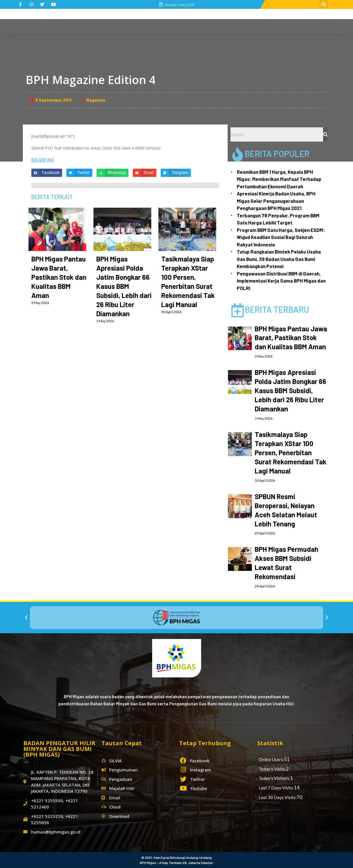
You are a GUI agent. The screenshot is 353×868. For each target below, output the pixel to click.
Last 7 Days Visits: (276, 788)
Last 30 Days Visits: (278, 797)
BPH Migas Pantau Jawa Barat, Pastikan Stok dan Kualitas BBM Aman (59, 277)
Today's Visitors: (275, 778)
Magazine (96, 100)
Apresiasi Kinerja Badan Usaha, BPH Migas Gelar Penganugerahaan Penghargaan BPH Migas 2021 (276, 201)
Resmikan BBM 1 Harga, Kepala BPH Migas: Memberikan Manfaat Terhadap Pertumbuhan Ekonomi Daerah (279, 179)
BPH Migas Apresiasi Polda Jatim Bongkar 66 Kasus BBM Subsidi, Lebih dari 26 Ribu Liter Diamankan (124, 286)
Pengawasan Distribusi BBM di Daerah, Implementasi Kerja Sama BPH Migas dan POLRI (281, 281)
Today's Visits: (272, 769)
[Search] (325, 134)
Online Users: (271, 759)
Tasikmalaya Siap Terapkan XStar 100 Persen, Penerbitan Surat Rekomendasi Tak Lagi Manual (291, 453)
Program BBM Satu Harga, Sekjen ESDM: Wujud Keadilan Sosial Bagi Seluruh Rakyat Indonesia (281, 237)
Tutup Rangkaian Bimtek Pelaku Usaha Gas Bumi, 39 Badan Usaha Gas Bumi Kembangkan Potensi (279, 259)
